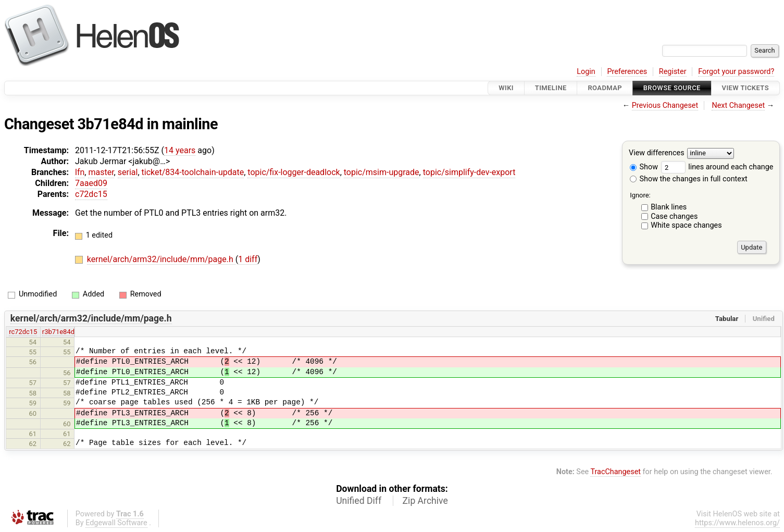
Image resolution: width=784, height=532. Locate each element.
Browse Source (672, 88)
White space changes (686, 225)
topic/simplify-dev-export (469, 172)
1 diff (248, 259)
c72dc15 (91, 194)
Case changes (674, 216)
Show (644, 167)
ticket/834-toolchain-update (193, 172)
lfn (80, 172)
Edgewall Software (116, 523)
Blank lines (669, 207)
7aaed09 (91, 183)
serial (128, 172)
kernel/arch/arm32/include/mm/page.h (161, 259)
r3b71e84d (58, 332)
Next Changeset (738, 106)
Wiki (506, 88)
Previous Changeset (665, 106)
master (101, 172)
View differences (657, 153)
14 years (180, 150)
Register (673, 72)
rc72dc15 (23, 332)
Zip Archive (425, 501)
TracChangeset (615, 472)
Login (586, 72)
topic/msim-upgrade (382, 172)
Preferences (627, 72)
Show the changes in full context (689, 179)
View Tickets (745, 88)
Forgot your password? (736, 72)
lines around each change (717, 167)
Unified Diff (359, 501)
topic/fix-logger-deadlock (294, 172)
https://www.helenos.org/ (737, 523)
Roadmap (605, 88)
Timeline (551, 88)
